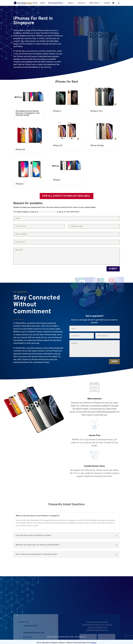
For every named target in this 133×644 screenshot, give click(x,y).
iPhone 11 (57, 111)
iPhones (57, 180)
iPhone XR (20, 150)
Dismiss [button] (94, 643)
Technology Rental (55, 3)
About (43, 3)
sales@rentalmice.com (47, 212)
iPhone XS (58, 146)
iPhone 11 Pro (96, 111)
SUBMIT (113, 269)
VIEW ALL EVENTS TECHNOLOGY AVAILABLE (66, 196)
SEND (114, 362)
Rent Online (94, 3)
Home (35, 3)
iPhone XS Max (97, 146)
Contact (107, 3)
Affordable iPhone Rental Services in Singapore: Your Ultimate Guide (28, 113)
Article (70, 3)
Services (81, 3)
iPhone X (20, 184)
